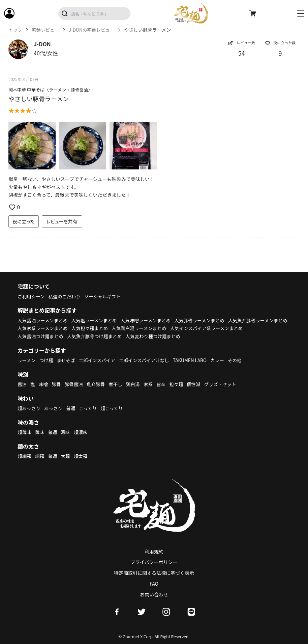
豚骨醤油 (75, 384)
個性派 (198, 384)
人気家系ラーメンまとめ (108, 328)
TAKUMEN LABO (195, 360)
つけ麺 (47, 360)
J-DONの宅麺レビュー (94, 30)
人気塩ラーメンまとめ (97, 320)
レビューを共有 (62, 221)
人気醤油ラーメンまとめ (43, 320)
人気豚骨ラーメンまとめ (205, 320)
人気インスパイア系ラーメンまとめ (55, 336)
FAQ (154, 584)
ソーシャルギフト (105, 296)
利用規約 (154, 552)
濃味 (66, 432)
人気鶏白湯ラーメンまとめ (207, 328)
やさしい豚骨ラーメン (39, 99)
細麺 (40, 456)
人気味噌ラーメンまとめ (149, 320)
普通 (72, 408)
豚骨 (57, 384)
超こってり (114, 408)
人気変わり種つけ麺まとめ (236, 336)
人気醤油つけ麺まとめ (120, 336)
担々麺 (180, 384)
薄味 (40, 432)
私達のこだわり (66, 296)
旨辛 (164, 384)
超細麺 (25, 456)
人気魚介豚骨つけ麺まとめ (176, 336)
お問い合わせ (154, 594)
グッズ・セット (225, 384)
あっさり (54, 408)
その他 (241, 360)
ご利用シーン (32, 296)
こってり (90, 408)
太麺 (66, 456)
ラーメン (27, 360)
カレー (223, 360)
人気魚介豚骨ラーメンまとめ (48, 328)
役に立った (24, 221)
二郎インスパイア (99, 360)
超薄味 (25, 432)
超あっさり (29, 408)
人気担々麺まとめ (157, 328)
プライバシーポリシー (154, 562)
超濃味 (82, 432)
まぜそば (67, 360)
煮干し (118, 384)
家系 (151, 384)
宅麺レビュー (46, 30)
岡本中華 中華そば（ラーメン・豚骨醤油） (50, 90)
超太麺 (82, 456)
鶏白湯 (136, 384)
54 (242, 53)
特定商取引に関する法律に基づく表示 (154, 573)
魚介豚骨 (98, 384)
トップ (16, 30)
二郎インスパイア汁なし (148, 360)
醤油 (22, 384)
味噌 (44, 384)
